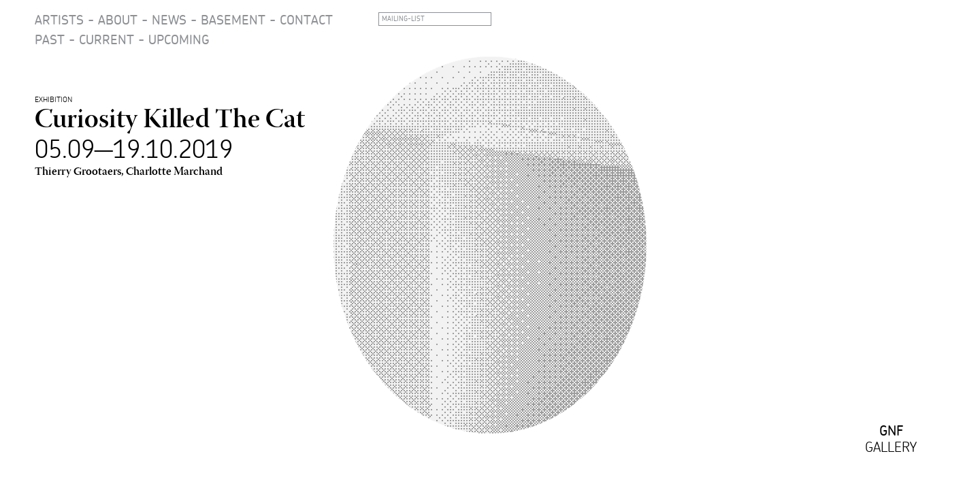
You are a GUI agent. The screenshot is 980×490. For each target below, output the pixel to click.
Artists (59, 20)
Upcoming (179, 40)
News (169, 20)
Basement (233, 20)
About (118, 20)
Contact (306, 20)
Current (107, 40)
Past (50, 40)
